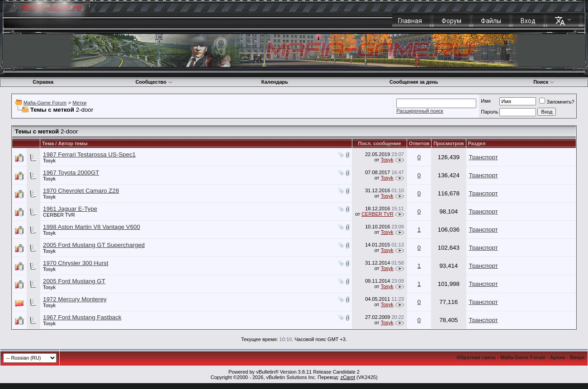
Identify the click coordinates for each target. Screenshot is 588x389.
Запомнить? (557, 102)
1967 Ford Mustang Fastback (82, 317)
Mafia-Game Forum (45, 103)
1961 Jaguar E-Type (70, 209)
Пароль (489, 112)
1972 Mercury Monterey (75, 299)
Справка (43, 82)
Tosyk (49, 161)
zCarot (348, 377)
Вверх (577, 357)
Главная (410, 21)
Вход (528, 21)
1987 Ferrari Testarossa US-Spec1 (89, 154)
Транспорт (484, 157)
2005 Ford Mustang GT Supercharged (94, 245)
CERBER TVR (59, 215)
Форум (451, 21)
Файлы (491, 21)
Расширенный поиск (420, 111)
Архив (558, 357)
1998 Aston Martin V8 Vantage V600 (92, 227)
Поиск (544, 82)
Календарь (275, 82)
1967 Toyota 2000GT (71, 173)
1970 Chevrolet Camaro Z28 (81, 191)
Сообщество (154, 82)
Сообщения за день (414, 82)
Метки (79, 103)
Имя (486, 101)
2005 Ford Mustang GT (74, 281)
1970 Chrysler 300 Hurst (76, 263)
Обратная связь (476, 357)
